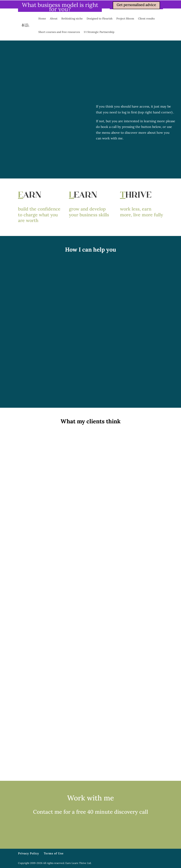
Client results (146, 18)
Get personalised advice (136, 5)
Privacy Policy (29, 853)
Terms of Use (54, 853)
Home (42, 18)
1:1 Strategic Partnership (99, 32)
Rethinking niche (72, 18)
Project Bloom (125, 18)
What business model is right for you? (60, 7)
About (54, 18)
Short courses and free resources (59, 32)
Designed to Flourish (100, 18)
